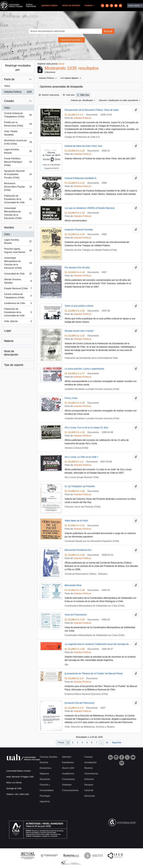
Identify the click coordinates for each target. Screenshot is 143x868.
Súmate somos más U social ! (79, 331)
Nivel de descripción (11, 353)
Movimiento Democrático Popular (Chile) (18, 187)
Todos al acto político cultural (79, 306)
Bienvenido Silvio (73, 585)
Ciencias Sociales (49, 757)
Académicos (68, 774)
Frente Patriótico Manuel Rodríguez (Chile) (18, 162)
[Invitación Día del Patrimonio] (79, 703)
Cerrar (61, 64)
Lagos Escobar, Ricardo (18, 151)
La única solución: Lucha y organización (84, 369)
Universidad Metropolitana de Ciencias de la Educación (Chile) (18, 213)
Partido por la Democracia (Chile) (18, 124)
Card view (69, 95)
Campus (89, 757)
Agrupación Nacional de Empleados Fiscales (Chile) (18, 174)
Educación (45, 779)
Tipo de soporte (14, 365)
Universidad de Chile (18, 274)
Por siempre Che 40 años (77, 268)
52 (107, 742)
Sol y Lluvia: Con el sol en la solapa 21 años (86, 428)
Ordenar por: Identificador (82, 100)
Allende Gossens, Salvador (18, 281)
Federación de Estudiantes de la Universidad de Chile (18, 199)
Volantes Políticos (18, 92)
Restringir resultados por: (18, 68)
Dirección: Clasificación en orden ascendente (119, 100)
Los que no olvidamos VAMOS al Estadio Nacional (89, 208)
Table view (83, 95)
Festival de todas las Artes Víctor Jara (83, 146)
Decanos (89, 785)
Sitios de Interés (71, 6)
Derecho (44, 762)
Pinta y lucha (71, 398)
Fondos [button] (89, 6)
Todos (7, 86)
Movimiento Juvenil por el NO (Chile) (18, 142)
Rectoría (89, 768)
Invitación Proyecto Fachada (79, 230)
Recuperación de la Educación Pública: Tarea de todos (92, 110)
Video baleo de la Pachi (76, 521)
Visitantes (67, 785)
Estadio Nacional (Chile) (18, 289)
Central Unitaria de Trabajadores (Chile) (18, 115)
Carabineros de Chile (18, 304)
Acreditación (90, 762)
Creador (9, 101)
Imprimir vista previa (49, 95)
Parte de (9, 79)
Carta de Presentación (76, 615)
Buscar (108, 31)
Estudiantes (68, 762)
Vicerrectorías (91, 774)
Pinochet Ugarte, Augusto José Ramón (18, 251)
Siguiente (116, 742)
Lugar (8, 331)
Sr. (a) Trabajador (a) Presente (80, 486)
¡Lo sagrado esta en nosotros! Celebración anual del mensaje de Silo (98, 644)
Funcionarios (68, 779)
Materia (9, 341)
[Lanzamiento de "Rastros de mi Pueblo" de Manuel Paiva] (93, 674)
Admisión (67, 757)
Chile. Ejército (18, 322)
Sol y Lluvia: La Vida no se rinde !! (81, 457)
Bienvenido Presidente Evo (78, 550)
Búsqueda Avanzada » (71, 40)
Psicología (45, 796)
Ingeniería (45, 801)
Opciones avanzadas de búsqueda (61, 87)
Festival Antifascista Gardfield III (80, 178)
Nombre (9, 227)
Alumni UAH (68, 768)
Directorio (89, 779)
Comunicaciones (70, 790)
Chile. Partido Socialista (18, 133)
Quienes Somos (49, 6)
